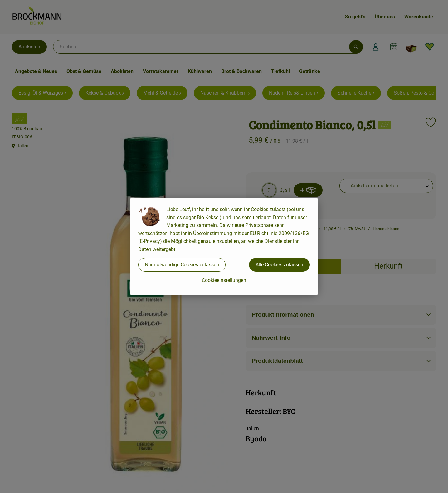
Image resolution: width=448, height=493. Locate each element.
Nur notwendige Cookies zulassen (182, 265)
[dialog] (224, 246)
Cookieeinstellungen (224, 280)
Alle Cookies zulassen (279, 265)
